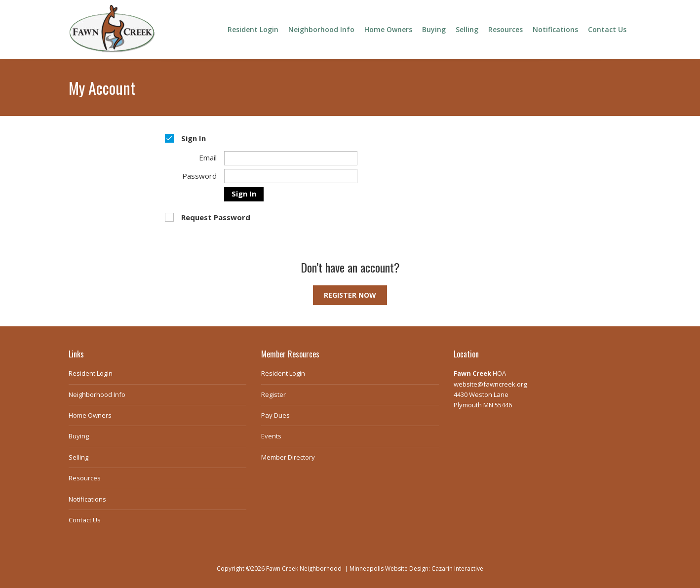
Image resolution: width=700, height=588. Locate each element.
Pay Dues (275, 415)
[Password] (291, 176)
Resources (506, 29)
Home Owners (388, 29)
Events (271, 436)
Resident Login (253, 29)
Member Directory (288, 457)
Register (273, 394)
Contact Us (607, 29)
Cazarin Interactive (457, 568)
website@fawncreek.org (490, 384)
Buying (434, 29)
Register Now (350, 295)
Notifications (555, 29)
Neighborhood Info (321, 29)
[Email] (291, 158)
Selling (467, 29)
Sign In (244, 194)
